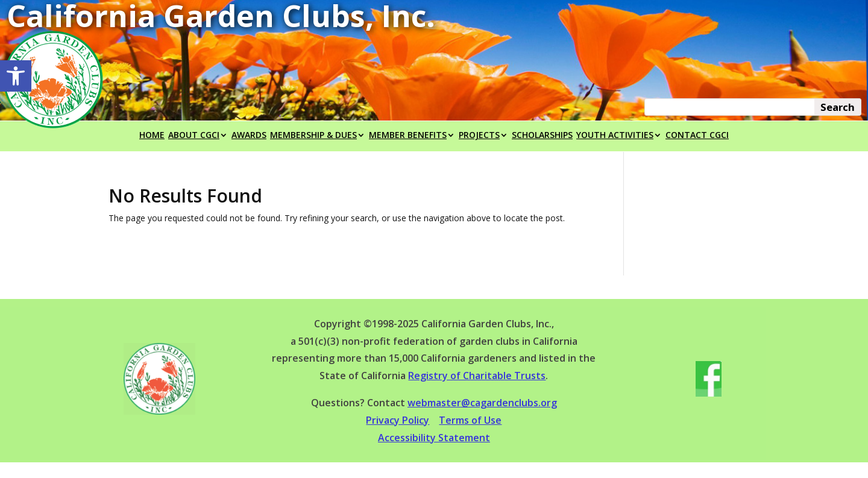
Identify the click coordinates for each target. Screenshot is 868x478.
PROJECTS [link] (479, 136)
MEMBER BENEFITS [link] (408, 136)
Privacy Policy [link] (398, 420)
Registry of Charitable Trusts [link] (477, 376)
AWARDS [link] (249, 136)
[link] (16, 76)
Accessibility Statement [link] (434, 438)
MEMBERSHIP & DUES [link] (313, 136)
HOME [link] (152, 136)
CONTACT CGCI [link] (697, 136)
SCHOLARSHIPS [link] (542, 136)
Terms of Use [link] (470, 420)
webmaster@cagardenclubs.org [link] (482, 403)
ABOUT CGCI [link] (194, 136)
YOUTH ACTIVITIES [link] (615, 136)
